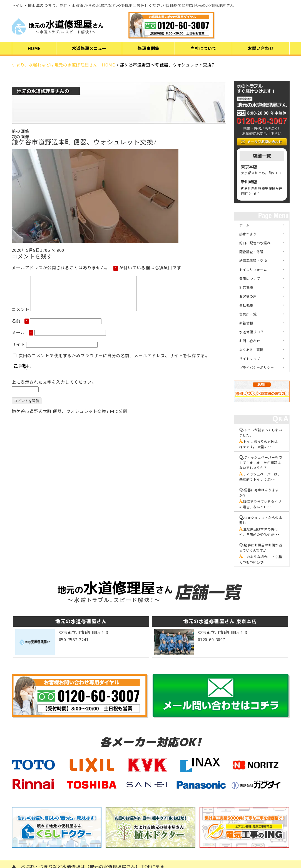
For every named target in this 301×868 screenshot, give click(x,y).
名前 (20, 327)
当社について (203, 48)
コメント (21, 316)
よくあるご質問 (252, 350)
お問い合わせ (261, 48)
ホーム (245, 225)
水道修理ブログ (252, 332)
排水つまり (248, 234)
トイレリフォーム (253, 269)
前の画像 (21, 131)
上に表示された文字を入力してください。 (54, 389)
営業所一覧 (248, 314)
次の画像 (21, 136)
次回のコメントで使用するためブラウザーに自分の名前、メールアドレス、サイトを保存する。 (114, 362)
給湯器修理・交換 (253, 261)
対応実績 (246, 287)
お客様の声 (248, 296)
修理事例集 (148, 48)
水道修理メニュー (89, 48)
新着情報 (246, 323)
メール (23, 339)
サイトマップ (250, 358)
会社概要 (246, 305)
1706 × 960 (52, 250)
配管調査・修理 (252, 252)
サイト (18, 351)
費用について (250, 278)
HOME (34, 48)
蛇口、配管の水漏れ (255, 243)
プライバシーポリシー (257, 367)
